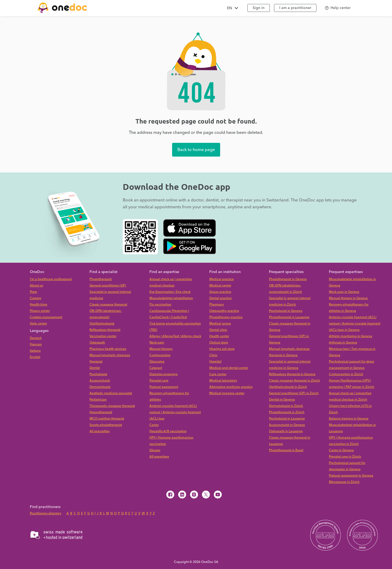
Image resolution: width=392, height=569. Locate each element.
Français (36, 344)
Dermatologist (100, 387)
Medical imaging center (227, 393)
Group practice (220, 292)
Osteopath (97, 343)
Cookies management (46, 317)
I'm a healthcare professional (51, 279)
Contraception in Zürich (346, 374)
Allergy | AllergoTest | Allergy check (175, 336)
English (35, 357)
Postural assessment (164, 387)
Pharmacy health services (108, 349)
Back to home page (196, 150)
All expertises (159, 457)
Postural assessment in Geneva (351, 476)
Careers (36, 298)
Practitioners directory (46, 513)
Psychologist (98, 374)
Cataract (156, 368)
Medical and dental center (229, 368)
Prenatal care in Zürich (345, 457)
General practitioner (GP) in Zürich (294, 393)
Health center (219, 336)
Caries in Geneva (341, 450)
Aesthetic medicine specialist (111, 393)
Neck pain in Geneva (344, 292)
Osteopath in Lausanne (286, 431)
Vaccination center (103, 336)
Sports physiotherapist (106, 425)
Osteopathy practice (224, 311)
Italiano (35, 351)
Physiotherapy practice (226, 317)
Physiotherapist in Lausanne (289, 317)
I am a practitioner (295, 8)
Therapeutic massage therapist (112, 406)
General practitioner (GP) (108, 286)
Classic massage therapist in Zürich (294, 381)
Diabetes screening (164, 374)
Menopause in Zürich (344, 482)
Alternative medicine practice (231, 387)
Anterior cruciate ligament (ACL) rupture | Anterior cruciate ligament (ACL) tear (175, 412)
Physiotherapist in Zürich (287, 412)
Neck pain (157, 343)
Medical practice (222, 279)
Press (33, 292)
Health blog (39, 305)
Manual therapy (161, 349)
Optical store (219, 343)
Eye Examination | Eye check (170, 292)
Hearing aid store (222, 349)
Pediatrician (98, 400)
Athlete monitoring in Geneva (351, 336)
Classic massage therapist (108, 305)
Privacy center (40, 311)
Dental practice (221, 298)
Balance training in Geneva (349, 419)
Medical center (220, 286)
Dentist (95, 368)
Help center (38, 324)
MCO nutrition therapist (107, 419)
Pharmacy (217, 305)
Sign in (259, 8)
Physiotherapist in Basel (286, 450)
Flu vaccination (160, 305)
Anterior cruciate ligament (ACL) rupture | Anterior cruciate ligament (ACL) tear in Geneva (355, 324)
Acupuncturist (100, 381)
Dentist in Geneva (282, 400)
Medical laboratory (223, 381)
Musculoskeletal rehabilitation (171, 298)
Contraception (160, 355)
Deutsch (36, 338)
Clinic (213, 355)
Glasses (155, 450)
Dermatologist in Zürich (286, 406)
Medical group (220, 324)
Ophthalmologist (102, 324)
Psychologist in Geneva (286, 311)
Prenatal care (159, 381)
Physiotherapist (101, 279)
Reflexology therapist (105, 330)
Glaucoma (157, 362)
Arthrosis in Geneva (343, 343)
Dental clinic (218, 330)
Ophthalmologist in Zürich (288, 387)
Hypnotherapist (101, 412)
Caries (154, 425)
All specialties (100, 431)
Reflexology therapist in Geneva (292, 374)
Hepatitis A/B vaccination (168, 431)
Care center (218, 374)
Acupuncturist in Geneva (287, 425)
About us (36, 286)
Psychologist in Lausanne (287, 419)
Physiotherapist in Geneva (288, 279)
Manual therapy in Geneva (348, 298)
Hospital (215, 362)
